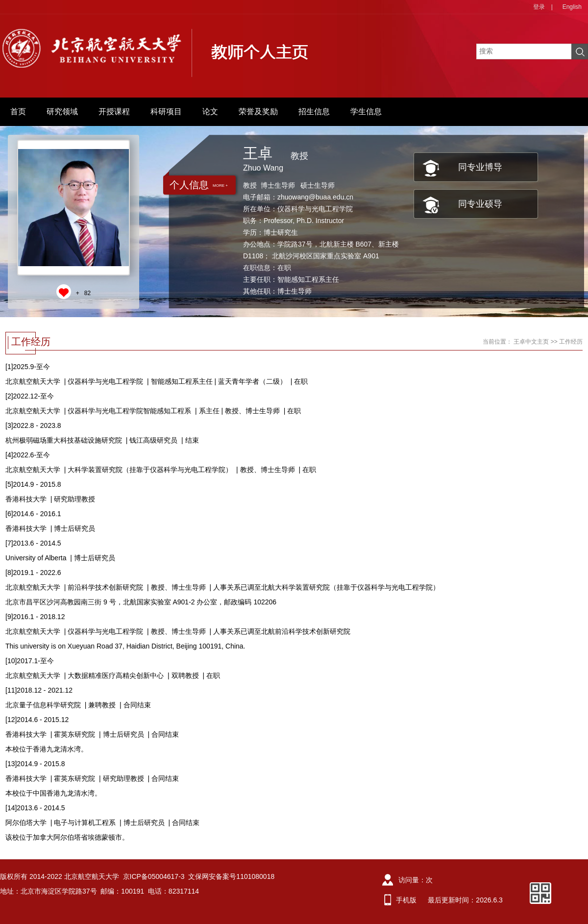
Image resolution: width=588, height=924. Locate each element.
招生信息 (314, 112)
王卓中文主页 (531, 342)
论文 (210, 112)
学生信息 (366, 112)
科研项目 (166, 112)
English (572, 7)
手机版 (406, 900)
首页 (18, 112)
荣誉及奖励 (258, 112)
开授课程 (114, 112)
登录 (539, 7)
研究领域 (62, 112)
